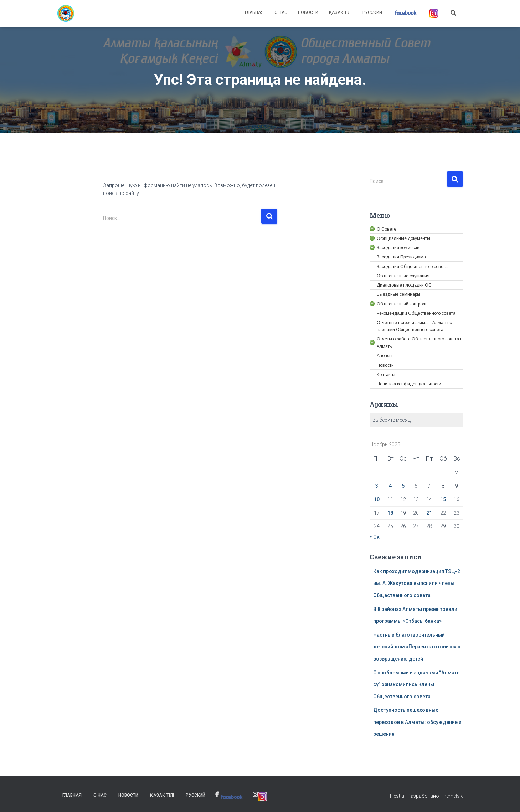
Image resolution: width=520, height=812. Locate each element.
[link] (66, 14)
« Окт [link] (376, 537)
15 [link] (443, 499)
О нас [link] (281, 12)
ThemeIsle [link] (452, 796)
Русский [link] (372, 12)
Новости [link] (308, 12)
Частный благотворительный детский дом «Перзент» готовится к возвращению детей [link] (417, 647)
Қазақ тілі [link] (340, 12)
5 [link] (403, 486)
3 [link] (377, 486)
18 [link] (390, 513)
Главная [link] (254, 12)
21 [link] (429, 513)
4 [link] (390, 486)
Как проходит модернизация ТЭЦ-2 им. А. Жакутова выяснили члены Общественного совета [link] (417, 583)
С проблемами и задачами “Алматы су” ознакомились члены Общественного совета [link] (417, 685)
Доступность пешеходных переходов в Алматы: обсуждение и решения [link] (417, 722)
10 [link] (377, 499)
